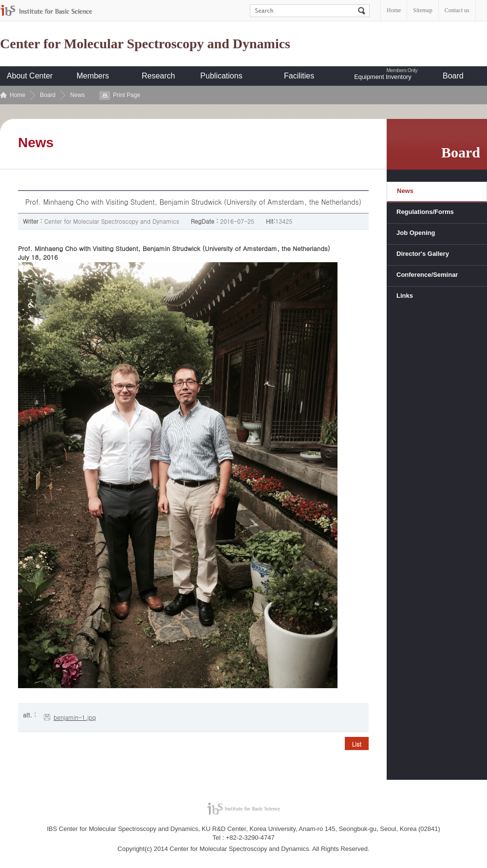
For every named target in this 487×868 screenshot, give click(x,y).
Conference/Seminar (427, 275)
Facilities (299, 76)
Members (93, 76)
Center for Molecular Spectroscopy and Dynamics (145, 44)
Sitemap (422, 10)
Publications (221, 76)
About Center (30, 76)
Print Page (127, 95)
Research (158, 76)
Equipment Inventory (383, 77)
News (77, 95)
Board (453, 76)
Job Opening (416, 233)
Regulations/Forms (425, 212)
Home (394, 10)
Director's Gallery (423, 254)
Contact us (457, 10)
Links (405, 296)
